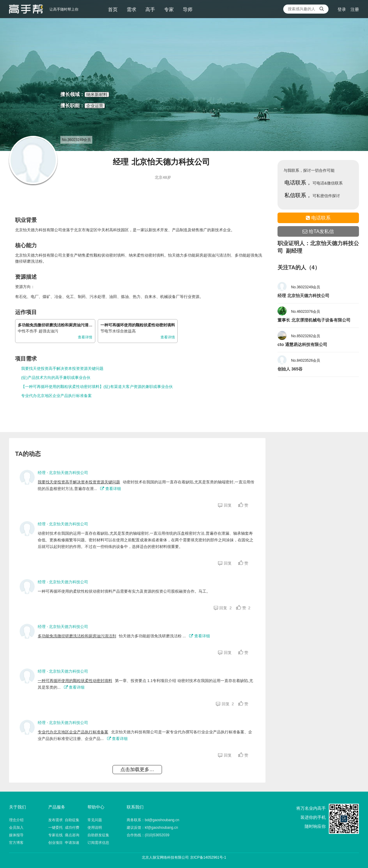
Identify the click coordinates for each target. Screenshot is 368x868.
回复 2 (223, 608)
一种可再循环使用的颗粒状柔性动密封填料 (138, 325)
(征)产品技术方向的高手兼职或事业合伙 (56, 378)
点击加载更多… (137, 769)
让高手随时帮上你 (26, 9)
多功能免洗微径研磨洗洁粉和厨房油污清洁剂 (57, 325)
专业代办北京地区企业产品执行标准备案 (56, 396)
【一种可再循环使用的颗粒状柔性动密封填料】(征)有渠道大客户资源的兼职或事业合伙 (97, 387)
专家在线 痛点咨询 (64, 835)
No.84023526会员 (306, 360)
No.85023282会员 (306, 336)
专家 (169, 10)
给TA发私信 (318, 231)
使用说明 (95, 828)
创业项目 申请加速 (64, 843)
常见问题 (95, 820)
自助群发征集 (98, 835)
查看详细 (111, 489)
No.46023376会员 (306, 312)
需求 (132, 10)
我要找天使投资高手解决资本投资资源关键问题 (62, 368)
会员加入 (16, 828)
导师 (188, 10)
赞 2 (243, 608)
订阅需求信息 (98, 843)
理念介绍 (16, 820)
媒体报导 (16, 835)
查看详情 (85, 337)
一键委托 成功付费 (64, 828)
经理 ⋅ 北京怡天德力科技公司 (63, 473)
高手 (150, 10)
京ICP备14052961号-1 (208, 857)
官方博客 (16, 843)
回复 (226, 505)
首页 (113, 10)
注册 (355, 9)
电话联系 (318, 218)
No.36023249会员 (306, 287)
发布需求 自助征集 (64, 820)
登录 (342, 9)
